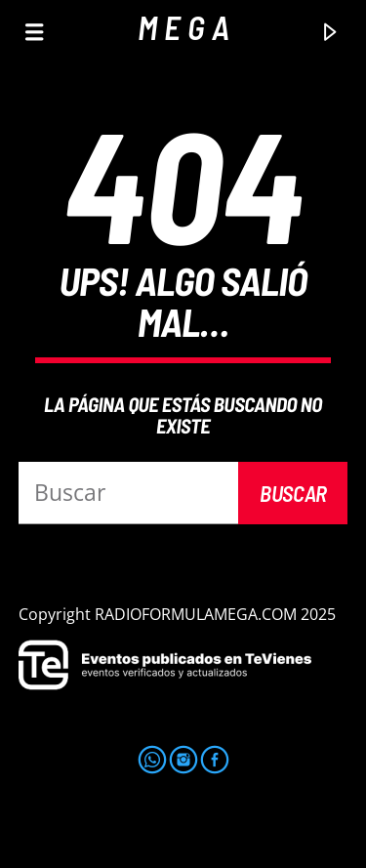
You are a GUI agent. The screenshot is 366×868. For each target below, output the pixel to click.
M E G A (183, 27)
